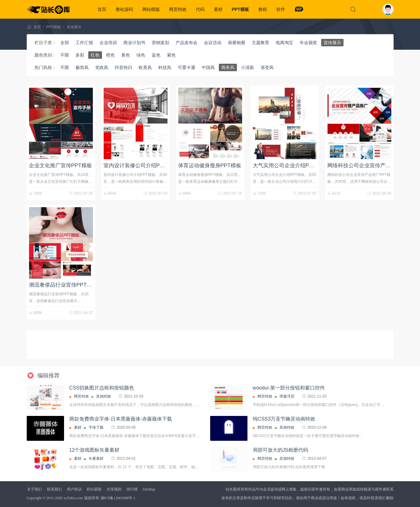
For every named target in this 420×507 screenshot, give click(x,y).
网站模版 (151, 9)
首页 (102, 9)
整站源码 (124, 9)
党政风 (102, 67)
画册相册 (237, 43)
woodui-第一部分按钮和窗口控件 (289, 388)
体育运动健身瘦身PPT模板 (210, 166)
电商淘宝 (284, 43)
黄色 (126, 55)
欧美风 (145, 67)
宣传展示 (74, 27)
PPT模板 (240, 9)
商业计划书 (134, 43)
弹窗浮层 (287, 396)
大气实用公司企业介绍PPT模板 (290, 166)
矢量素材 (96, 459)
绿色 (141, 55)
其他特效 (104, 396)
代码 (200, 9)
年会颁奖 (308, 43)
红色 (95, 55)
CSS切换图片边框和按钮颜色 (102, 388)
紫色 (171, 55)
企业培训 (108, 43)
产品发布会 (187, 43)
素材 (218, 9)
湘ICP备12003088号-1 (118, 498)
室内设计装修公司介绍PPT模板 (140, 166)
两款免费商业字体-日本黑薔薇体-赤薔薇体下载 (121, 419)
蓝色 (156, 55)
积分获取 (94, 489)
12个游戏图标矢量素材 (95, 450)
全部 (65, 43)
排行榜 (132, 489)
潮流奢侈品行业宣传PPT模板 (63, 285)
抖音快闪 (123, 67)
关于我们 (35, 489)
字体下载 (96, 427)
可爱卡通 (187, 67)
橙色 (110, 55)
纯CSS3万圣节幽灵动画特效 (284, 419)
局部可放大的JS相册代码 (281, 450)
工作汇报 (84, 43)
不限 (65, 55)
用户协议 (74, 489)
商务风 (228, 67)
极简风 (82, 67)
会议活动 (213, 43)
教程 (263, 9)
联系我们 (54, 489)
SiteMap (149, 489)
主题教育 (261, 43)
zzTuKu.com (73, 498)
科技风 (165, 67)
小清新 (247, 67)
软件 (281, 9)
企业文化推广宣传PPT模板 (60, 166)
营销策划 (160, 43)
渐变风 (267, 67)
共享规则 (114, 489)
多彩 (80, 55)
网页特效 (178, 9)
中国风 (208, 67)
